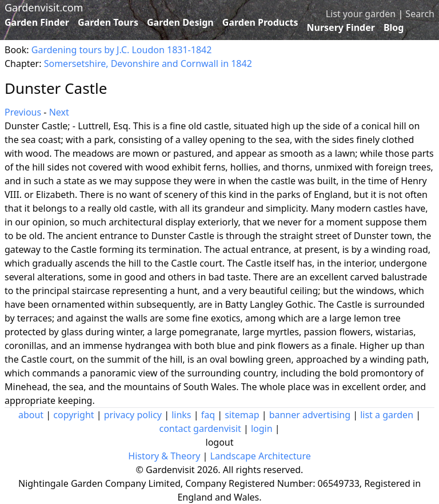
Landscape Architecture (261, 456)
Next (59, 112)
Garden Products (260, 22)
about (31, 415)
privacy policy (133, 415)
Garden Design (180, 22)
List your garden (361, 14)
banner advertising (310, 415)
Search (420, 14)
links (181, 415)
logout (220, 442)
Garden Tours (108, 22)
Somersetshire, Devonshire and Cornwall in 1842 (148, 64)
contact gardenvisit (200, 428)
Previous (23, 112)
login (262, 428)
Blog (394, 27)
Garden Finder (37, 22)
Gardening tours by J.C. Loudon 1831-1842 (122, 50)
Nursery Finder (341, 27)
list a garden (387, 415)
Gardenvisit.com (44, 7)
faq (208, 415)
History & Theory (164, 456)
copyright (73, 415)
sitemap (242, 415)
